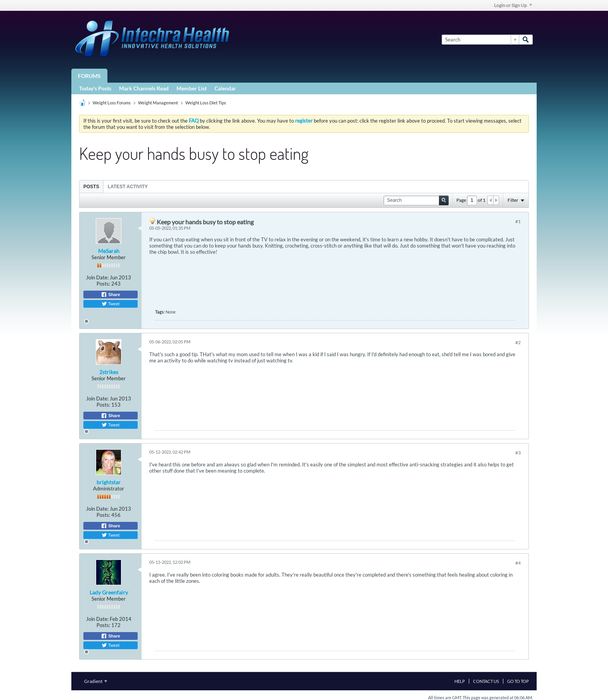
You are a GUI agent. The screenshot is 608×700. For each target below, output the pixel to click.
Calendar (225, 88)
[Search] (480, 40)
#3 (518, 453)
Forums (89, 76)
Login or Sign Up (513, 5)
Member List (192, 88)
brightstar (109, 482)
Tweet (111, 304)
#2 (518, 342)
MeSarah (109, 251)
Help (460, 681)
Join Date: (97, 277)
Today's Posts (95, 88)
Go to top (518, 681)
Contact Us (486, 681)
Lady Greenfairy (109, 592)
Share (111, 295)
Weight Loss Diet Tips (206, 103)
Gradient (96, 681)
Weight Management (158, 103)
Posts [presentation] (91, 187)
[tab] (91, 186)
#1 (518, 221)
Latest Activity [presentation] (128, 187)
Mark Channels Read (144, 88)
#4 (518, 563)
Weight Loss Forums (112, 103)
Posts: (103, 284)
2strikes (109, 372)
